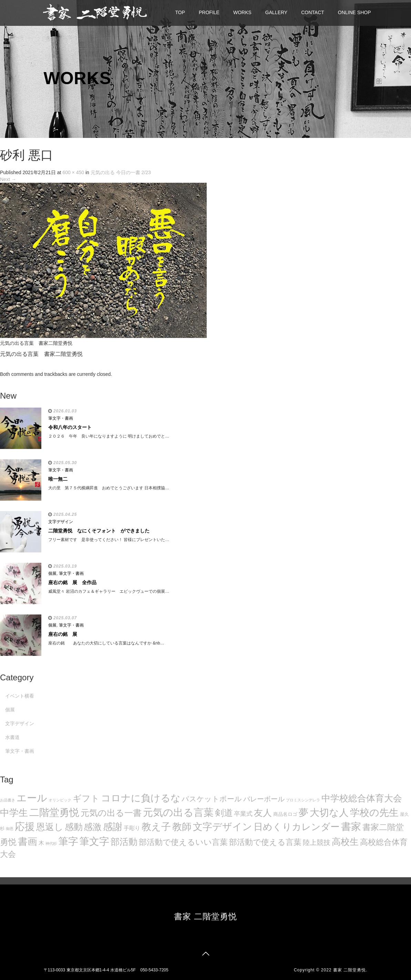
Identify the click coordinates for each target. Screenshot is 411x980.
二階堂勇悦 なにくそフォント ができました (99, 531)
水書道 (12, 737)
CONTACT (313, 12)
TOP (180, 12)
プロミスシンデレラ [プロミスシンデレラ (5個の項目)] (303, 800)
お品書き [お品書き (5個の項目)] (8, 800)
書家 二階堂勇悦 (205, 916)
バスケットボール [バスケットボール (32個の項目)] (212, 799)
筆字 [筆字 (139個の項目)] (68, 841)
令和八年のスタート (70, 427)
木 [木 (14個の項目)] (41, 843)
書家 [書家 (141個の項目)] (351, 827)
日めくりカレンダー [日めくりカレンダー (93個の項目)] (297, 827)
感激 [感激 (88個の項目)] (93, 827)
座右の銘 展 (63, 634)
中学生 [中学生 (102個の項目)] (14, 813)
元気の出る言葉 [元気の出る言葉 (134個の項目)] (178, 812)
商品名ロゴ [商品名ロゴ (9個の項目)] (285, 814)
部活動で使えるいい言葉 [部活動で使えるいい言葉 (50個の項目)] (183, 842)
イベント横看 (20, 696)
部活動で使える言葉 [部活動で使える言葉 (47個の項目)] (265, 842)
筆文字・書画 (61, 418)
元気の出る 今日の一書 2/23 (121, 172)
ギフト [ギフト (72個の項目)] (86, 798)
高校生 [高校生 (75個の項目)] (345, 842)
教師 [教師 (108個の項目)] (182, 827)
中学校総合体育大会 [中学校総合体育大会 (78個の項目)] (362, 798)
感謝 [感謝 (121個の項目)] (113, 827)
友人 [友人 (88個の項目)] (263, 813)
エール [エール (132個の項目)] (32, 798)
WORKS (242, 12)
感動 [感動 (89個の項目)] (74, 827)
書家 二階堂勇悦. (350, 970)
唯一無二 (58, 479)
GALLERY (276, 12)
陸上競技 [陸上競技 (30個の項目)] (317, 842)
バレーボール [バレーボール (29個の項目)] (264, 799)
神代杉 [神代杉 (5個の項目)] (51, 843)
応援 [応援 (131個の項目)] (25, 827)
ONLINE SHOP (355, 12)
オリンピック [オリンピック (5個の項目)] (60, 800)
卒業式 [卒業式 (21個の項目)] (243, 814)
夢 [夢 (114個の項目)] (304, 813)
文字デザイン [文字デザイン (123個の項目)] (223, 827)
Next (8, 179)
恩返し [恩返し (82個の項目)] (50, 827)
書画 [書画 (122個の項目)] (28, 841)
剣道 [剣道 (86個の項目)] (224, 813)
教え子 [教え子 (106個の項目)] (156, 827)
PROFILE (209, 12)
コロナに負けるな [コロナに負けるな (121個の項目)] (141, 798)
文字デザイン (61, 522)
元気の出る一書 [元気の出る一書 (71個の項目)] (111, 813)
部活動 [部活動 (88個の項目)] (124, 842)
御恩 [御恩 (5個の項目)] (10, 829)
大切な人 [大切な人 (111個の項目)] (329, 813)
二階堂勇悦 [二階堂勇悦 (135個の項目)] (54, 812)
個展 (52, 573)
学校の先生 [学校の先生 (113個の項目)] (374, 813)
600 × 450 (73, 172)
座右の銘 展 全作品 (72, 582)
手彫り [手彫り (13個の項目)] (132, 828)
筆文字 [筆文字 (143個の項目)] (94, 841)
